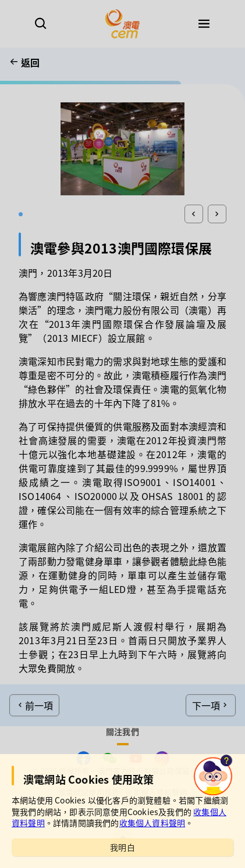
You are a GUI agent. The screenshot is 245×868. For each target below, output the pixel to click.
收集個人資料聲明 (152, 823)
